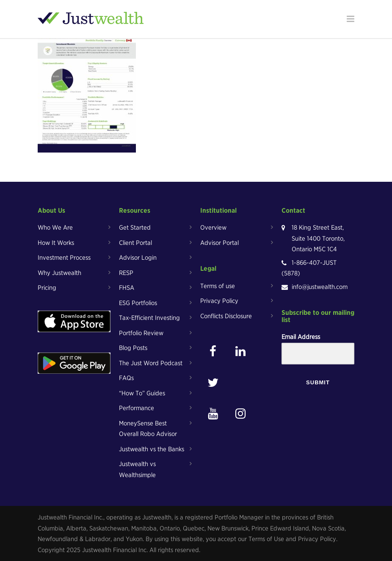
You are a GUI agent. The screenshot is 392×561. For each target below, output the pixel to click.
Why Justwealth (59, 273)
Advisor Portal (219, 243)
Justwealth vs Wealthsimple (137, 469)
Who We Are (55, 228)
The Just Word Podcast (151, 363)
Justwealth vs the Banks (152, 449)
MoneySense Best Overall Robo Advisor (148, 429)
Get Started (135, 228)
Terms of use (218, 286)
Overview (213, 228)
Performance (137, 408)
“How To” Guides (142, 393)
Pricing (47, 288)
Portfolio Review (141, 333)
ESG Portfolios (138, 303)
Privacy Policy (219, 301)
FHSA (127, 288)
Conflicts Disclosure (226, 316)
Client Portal (135, 243)
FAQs (126, 378)
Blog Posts (133, 348)
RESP (126, 273)
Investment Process (64, 258)
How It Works (56, 243)
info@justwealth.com (320, 287)
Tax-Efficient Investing (149, 318)
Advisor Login (138, 258)
